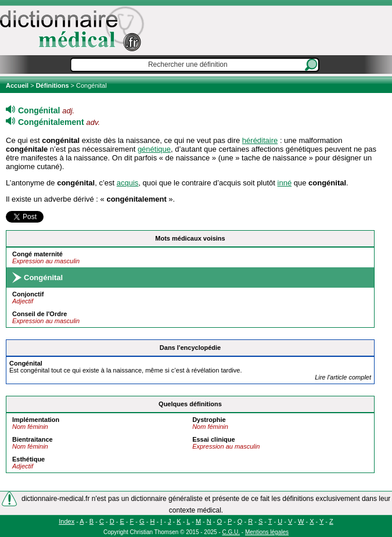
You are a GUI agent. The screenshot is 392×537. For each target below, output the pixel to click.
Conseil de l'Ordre (39, 314)
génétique (154, 149)
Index (66, 521)
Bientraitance (33, 439)
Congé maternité (37, 254)
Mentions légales (267, 532)
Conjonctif (28, 294)
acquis (128, 183)
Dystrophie (209, 420)
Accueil (18, 85)
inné (285, 183)
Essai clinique (213, 439)
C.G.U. (231, 532)
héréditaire (260, 140)
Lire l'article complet (343, 377)
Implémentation (36, 420)
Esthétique (28, 459)
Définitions (53, 85)
